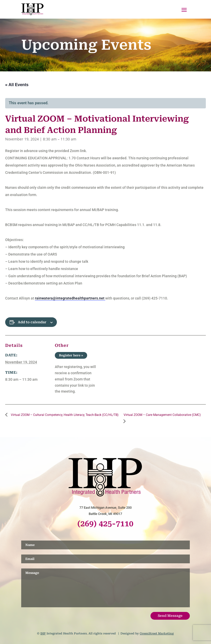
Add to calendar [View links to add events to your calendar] (32, 322)
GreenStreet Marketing (157, 634)
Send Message (170, 616)
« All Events (17, 85)
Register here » (71, 355)
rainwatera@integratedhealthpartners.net (70, 298)
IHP (43, 634)
